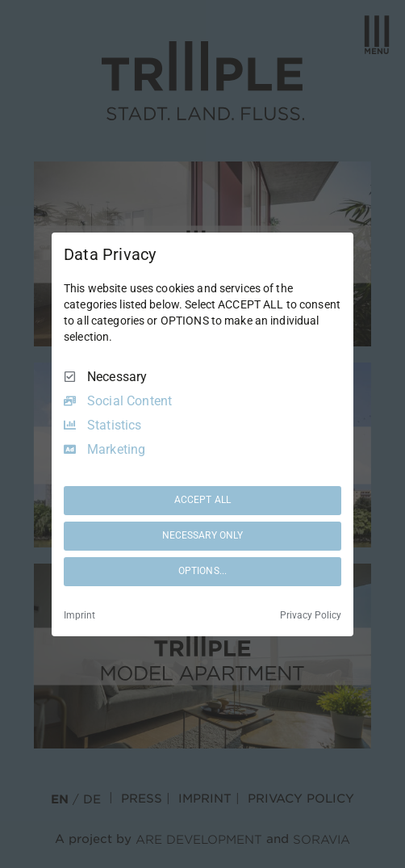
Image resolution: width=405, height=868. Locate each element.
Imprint (79, 615)
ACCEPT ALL (202, 500)
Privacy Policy (311, 615)
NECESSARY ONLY (203, 535)
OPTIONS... (202, 571)
